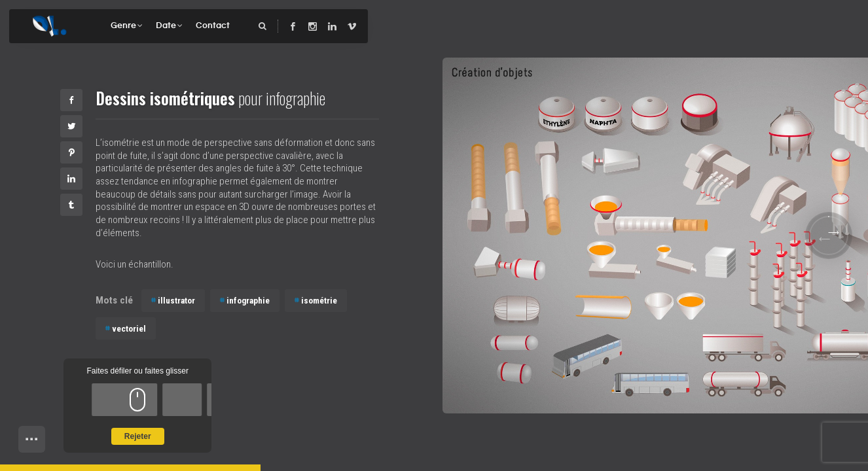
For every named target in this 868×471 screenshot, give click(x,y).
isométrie (319, 301)
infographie (248, 301)
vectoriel (129, 329)
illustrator (176, 301)
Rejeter (138, 436)
